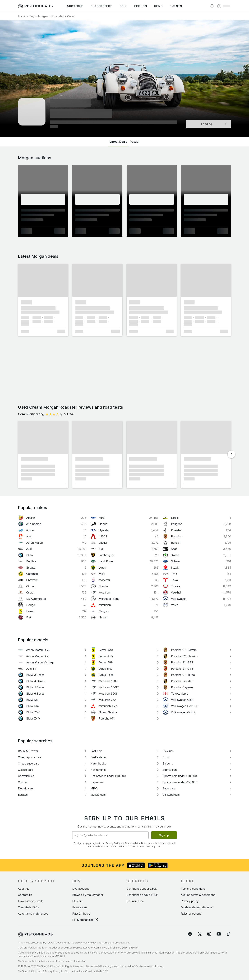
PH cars (77, 901)
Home (22, 16)
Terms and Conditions (136, 843)
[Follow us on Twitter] (200, 934)
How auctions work (30, 901)
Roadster (58, 16)
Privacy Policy (113, 843)
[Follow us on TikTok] (229, 934)
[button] (43, 280)
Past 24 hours (81, 914)
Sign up (164, 835)
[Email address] (110, 835)
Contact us (25, 895)
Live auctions (81, 889)
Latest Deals (118, 142)
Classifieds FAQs (28, 907)
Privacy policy (190, 901)
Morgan (43, 16)
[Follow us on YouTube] (219, 934)
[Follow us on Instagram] (209, 934)
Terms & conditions (193, 889)
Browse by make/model (87, 895)
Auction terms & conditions (198, 895)
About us (24, 889)
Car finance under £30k (142, 889)
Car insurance (135, 901)
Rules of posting (191, 914)
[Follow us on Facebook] (190, 934)
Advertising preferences (33, 914)
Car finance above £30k (142, 895)
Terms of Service (112, 943)
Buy (32, 16)
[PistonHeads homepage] (35, 6)
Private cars (80, 907)
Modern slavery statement (198, 907)
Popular (135, 142)
